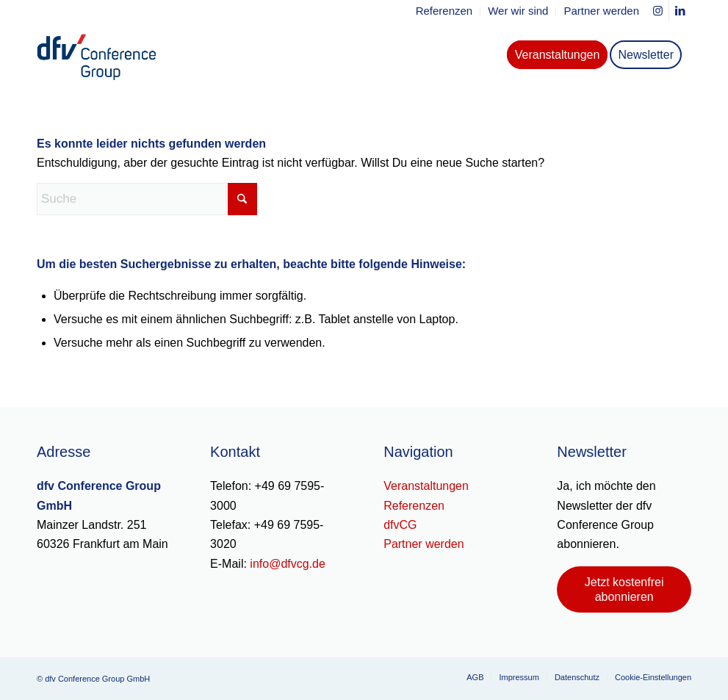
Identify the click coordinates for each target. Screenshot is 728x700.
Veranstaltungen (426, 486)
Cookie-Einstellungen (653, 677)
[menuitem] (445, 11)
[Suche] (147, 199)
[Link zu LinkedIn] (680, 11)
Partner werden (424, 544)
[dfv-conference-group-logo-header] (109, 55)
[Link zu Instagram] (658, 11)
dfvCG (400, 525)
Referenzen (414, 506)
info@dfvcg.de (288, 564)
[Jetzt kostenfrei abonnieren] (624, 589)
